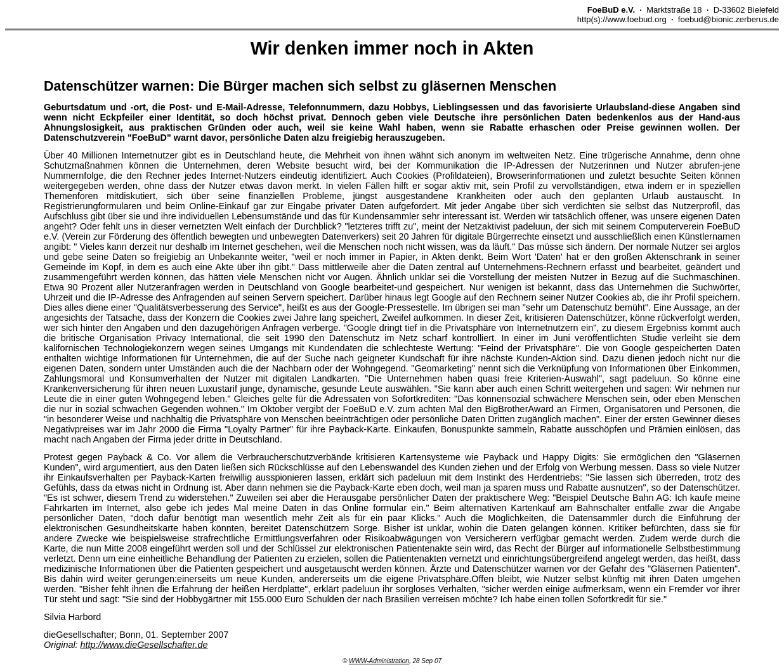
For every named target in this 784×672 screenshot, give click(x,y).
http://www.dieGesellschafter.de (144, 645)
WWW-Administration (379, 661)
